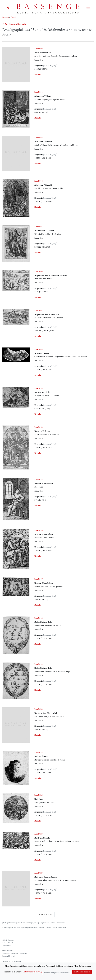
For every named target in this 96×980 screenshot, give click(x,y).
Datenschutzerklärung (32, 972)
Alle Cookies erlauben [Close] (82, 972)
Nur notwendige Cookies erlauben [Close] (57, 973)
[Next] (57, 915)
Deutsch (6, 17)
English (13, 17)
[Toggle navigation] (88, 9)
